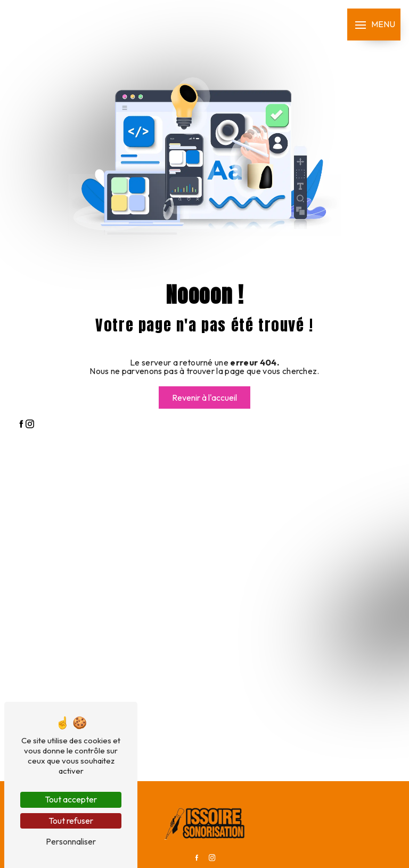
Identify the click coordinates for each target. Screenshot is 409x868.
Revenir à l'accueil (204, 398)
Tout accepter (71, 799)
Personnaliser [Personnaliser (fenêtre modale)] (71, 841)
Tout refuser (71, 821)
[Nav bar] (374, 25)
